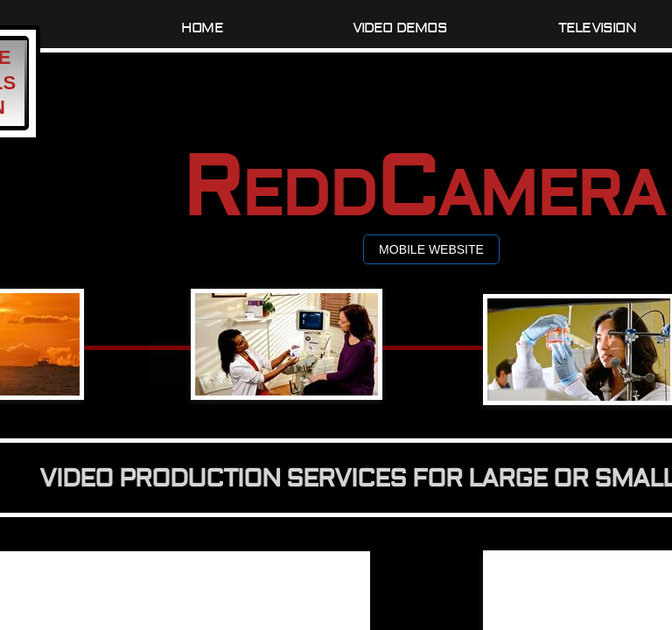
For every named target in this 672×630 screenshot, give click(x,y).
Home (202, 28)
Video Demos (400, 28)
